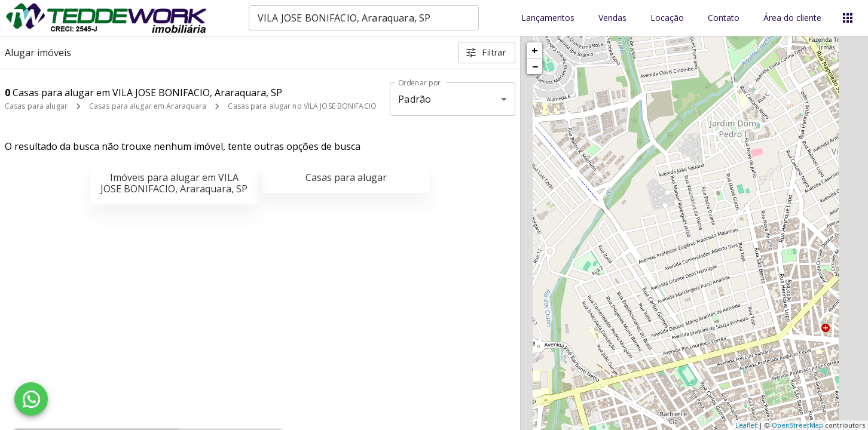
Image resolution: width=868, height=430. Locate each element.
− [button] (535, 66)
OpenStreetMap (797, 425)
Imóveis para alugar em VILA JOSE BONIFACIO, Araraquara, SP (174, 183)
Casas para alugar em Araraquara (148, 106)
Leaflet (746, 425)
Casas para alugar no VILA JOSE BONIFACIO (302, 106)
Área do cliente (792, 18)
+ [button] (535, 50)
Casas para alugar (36, 106)
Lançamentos (548, 18)
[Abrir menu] (848, 18)
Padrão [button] (415, 99)
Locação (667, 18)
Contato (724, 18)
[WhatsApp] (31, 399)
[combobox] (364, 18)
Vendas (612, 18)
